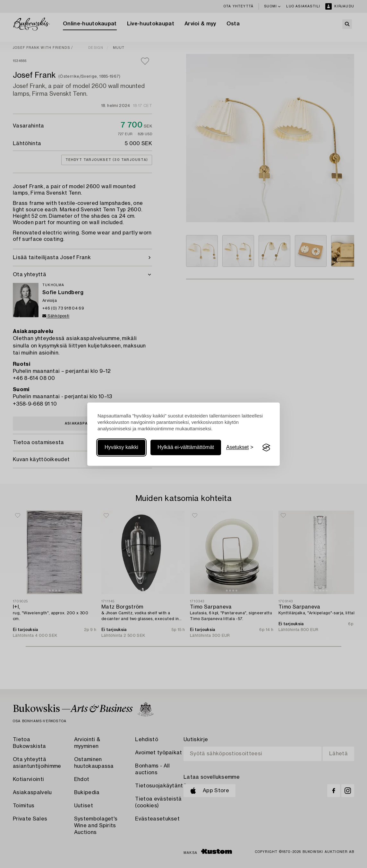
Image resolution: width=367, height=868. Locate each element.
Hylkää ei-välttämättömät (186, 447)
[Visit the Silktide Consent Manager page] (266, 448)
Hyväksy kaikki (121, 447)
